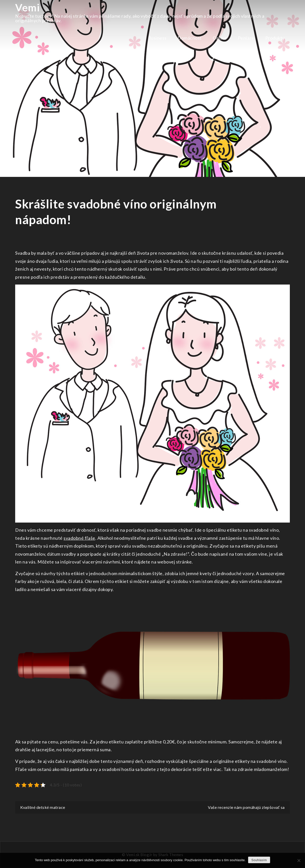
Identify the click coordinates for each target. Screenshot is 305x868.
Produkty (275, 38)
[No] (299, 860)
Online (220, 38)
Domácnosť (190, 38)
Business (157, 38)
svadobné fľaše (79, 538)
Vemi (27, 8)
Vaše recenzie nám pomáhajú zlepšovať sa (246, 807)
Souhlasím (259, 860)
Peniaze (246, 38)
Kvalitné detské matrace (43, 807)
